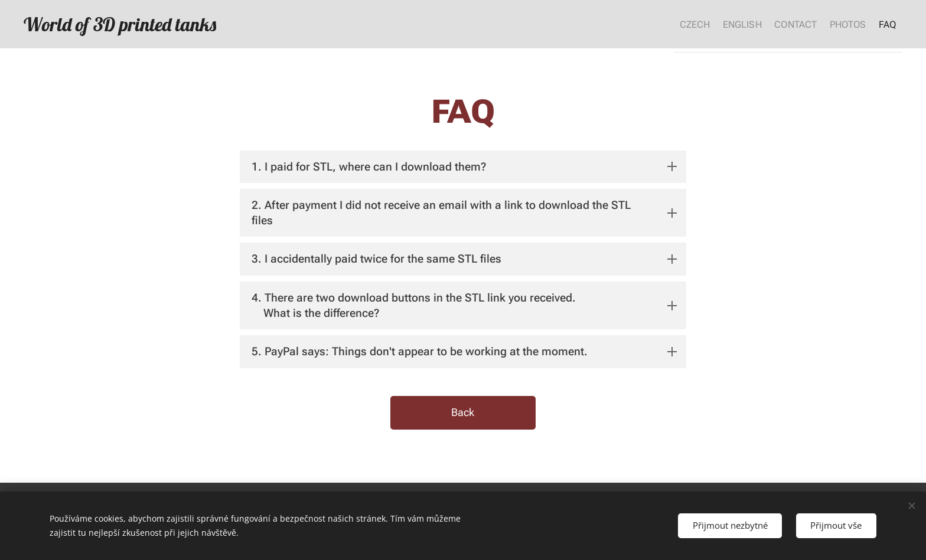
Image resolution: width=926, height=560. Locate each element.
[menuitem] (665, 24)
